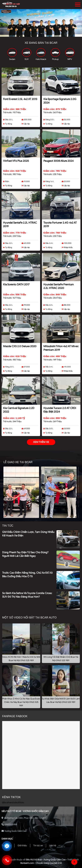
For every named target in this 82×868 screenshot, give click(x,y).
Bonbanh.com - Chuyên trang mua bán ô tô (41, 863)
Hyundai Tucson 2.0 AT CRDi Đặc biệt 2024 (60, 410)
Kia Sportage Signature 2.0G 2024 (60, 101)
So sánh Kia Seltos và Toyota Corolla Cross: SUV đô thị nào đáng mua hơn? (27, 595)
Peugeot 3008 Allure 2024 (59, 161)
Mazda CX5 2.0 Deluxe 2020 (20, 346)
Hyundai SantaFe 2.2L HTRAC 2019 (20, 224)
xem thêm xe (41, 442)
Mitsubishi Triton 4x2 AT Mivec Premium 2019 (61, 348)
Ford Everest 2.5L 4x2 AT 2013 (20, 99)
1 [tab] (36, 34)
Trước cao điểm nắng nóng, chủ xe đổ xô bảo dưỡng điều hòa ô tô (27, 575)
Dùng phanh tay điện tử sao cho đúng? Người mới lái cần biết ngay (25, 554)
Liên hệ (53, 846)
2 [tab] (41, 34)
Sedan (12, 59)
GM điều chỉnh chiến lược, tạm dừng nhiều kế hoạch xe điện (28, 534)
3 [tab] (46, 34)
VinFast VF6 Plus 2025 (16, 161)
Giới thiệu (22, 846)
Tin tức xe (38, 846)
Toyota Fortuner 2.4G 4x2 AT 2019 (60, 224)
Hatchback (41, 59)
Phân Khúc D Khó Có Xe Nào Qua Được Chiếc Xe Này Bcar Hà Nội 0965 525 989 (21, 702)
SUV (27, 59)
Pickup (55, 59)
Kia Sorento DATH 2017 (16, 284)
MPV (70, 59)
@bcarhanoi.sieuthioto (13, 803)
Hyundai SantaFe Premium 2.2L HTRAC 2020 (59, 286)
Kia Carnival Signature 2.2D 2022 (19, 410)
